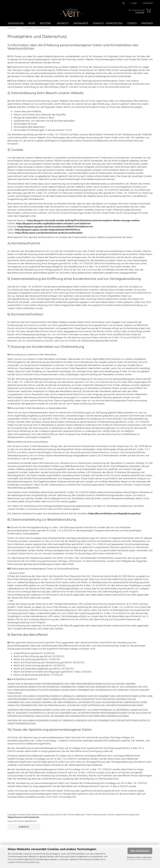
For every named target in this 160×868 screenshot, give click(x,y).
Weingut (63, 23)
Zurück (24, 827)
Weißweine (16, 23)
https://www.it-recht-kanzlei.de (23, 817)
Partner (147, 23)
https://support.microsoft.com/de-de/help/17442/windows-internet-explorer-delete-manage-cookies (83, 220)
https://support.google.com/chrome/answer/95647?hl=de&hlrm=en (55, 227)
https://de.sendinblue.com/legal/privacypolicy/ (115, 513)
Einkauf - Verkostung (108, 23)
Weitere (45, 23)
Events (132, 23)
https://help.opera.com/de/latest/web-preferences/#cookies (49, 233)
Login (133, 3)
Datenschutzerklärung (27, 862)
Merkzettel (147, 3)
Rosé (32, 23)
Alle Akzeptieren (140, 851)
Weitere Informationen (139, 857)
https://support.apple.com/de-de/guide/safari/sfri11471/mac (48, 230)
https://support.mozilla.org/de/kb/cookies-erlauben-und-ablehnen (53, 223)
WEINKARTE (81, 23)
